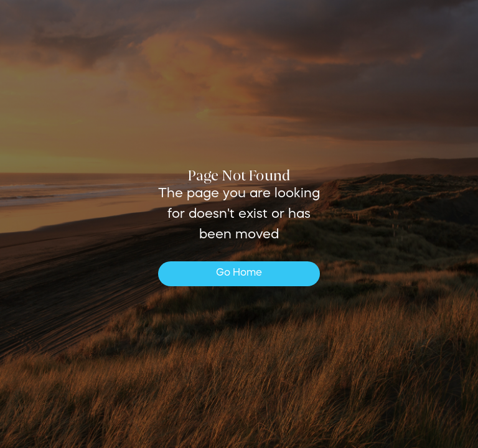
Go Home (239, 273)
